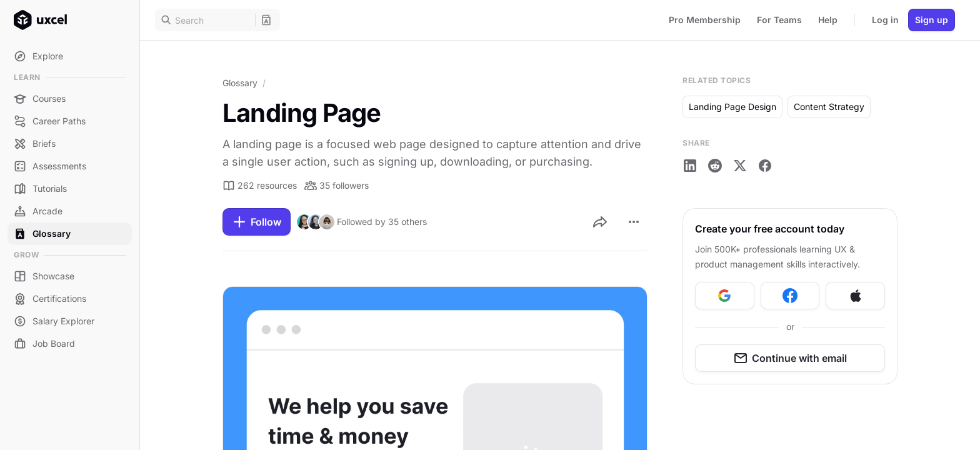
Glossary (240, 83)
